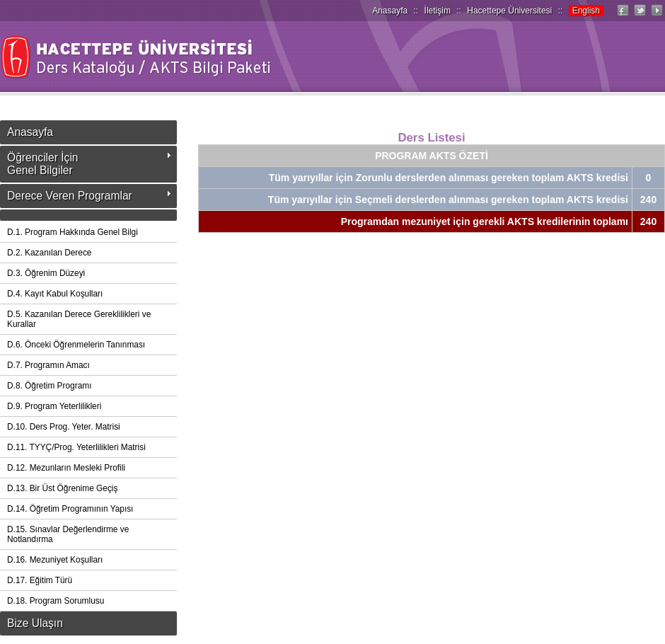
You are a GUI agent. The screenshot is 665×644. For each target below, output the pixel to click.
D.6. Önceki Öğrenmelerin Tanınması (76, 345)
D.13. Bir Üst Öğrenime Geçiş (62, 488)
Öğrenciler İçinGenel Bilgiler (43, 164)
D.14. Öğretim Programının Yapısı (70, 509)
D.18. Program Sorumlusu (56, 601)
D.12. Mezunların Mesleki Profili (66, 468)
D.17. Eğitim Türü (40, 580)
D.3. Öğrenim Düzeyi (46, 273)
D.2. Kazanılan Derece (49, 253)
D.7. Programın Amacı (48, 365)
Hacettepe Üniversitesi (509, 11)
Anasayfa (390, 11)
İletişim (438, 11)
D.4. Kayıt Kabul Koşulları (55, 294)
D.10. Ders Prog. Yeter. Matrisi (64, 427)
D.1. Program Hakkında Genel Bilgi (73, 232)
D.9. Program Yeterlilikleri (54, 406)
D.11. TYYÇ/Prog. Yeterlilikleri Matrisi (76, 447)
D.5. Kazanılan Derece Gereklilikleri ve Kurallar (79, 319)
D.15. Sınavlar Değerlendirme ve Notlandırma (68, 534)
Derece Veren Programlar (70, 196)
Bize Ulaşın (35, 623)
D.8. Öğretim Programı (49, 386)
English (586, 11)
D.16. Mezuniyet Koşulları (55, 560)
